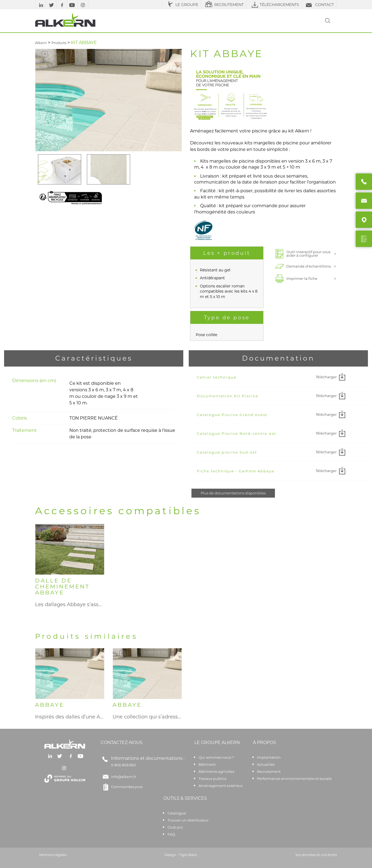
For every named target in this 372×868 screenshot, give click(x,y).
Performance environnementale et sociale (294, 779)
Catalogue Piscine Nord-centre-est (236, 433)
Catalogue (177, 813)
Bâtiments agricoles (216, 771)
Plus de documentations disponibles (233, 493)
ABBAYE (50, 705)
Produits (59, 43)
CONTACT (319, 5)
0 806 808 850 (123, 765)
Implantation (269, 757)
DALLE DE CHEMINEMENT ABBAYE (62, 587)
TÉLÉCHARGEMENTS (274, 5)
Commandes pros (122, 787)
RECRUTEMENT (224, 5)
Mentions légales (53, 855)
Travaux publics (212, 779)
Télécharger (331, 377)
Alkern (41, 43)
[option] (60, 169)
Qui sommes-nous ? (216, 757)
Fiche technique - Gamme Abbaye (236, 471)
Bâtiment (207, 764)
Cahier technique (217, 377)
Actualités (266, 764)
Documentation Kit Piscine (228, 396)
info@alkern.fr (124, 777)
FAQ (171, 834)
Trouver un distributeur (188, 820)
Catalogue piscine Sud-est (227, 452)
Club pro (175, 827)
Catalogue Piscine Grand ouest (232, 415)
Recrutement (269, 771)
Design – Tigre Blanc (181, 855)
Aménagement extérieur (221, 786)
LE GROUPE (182, 5)
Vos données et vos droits (316, 855)
